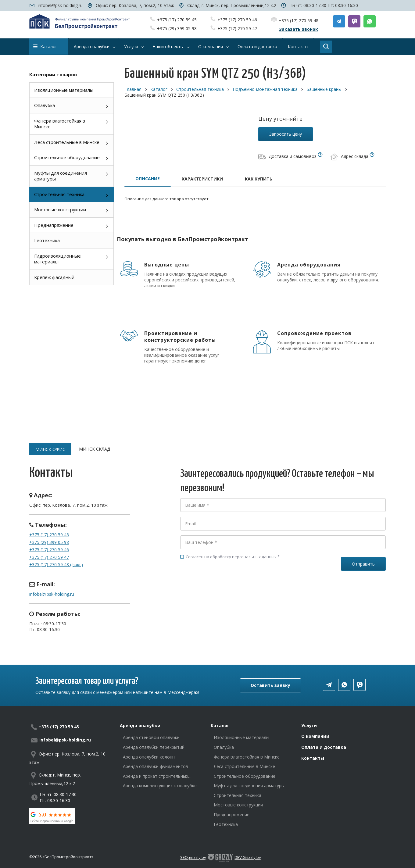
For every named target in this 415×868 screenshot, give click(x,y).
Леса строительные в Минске (67, 142)
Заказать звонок (299, 29)
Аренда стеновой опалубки (151, 737)
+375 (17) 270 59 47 (237, 29)
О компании (315, 736)
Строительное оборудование (67, 157)
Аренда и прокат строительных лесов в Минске (156, 776)
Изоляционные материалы (64, 90)
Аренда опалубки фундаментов (156, 766)
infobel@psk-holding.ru (60, 5)
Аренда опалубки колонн (149, 757)
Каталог (45, 46)
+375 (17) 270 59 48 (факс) (56, 564)
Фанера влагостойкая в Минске (60, 124)
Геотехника (47, 240)
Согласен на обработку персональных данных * (230, 557)
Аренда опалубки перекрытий (154, 747)
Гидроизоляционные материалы (57, 259)
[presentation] (227, 587)
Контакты (313, 758)
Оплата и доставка (324, 747)
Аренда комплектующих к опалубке (160, 786)
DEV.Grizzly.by (248, 858)
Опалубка (45, 105)
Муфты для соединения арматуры (61, 176)
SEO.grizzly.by (193, 858)
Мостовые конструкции (60, 209)
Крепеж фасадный (54, 277)
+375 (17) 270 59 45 (177, 20)
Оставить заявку (270, 685)
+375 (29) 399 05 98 (177, 29)
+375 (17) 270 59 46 (237, 20)
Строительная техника (59, 194)
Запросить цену (286, 134)
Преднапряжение (54, 225)
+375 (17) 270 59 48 (299, 21)
